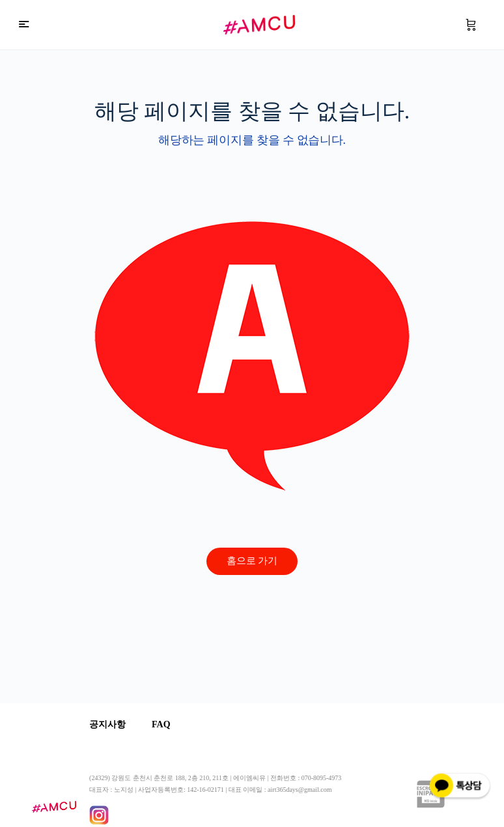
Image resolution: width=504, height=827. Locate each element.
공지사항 (107, 724)
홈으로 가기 (252, 561)
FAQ (161, 724)
